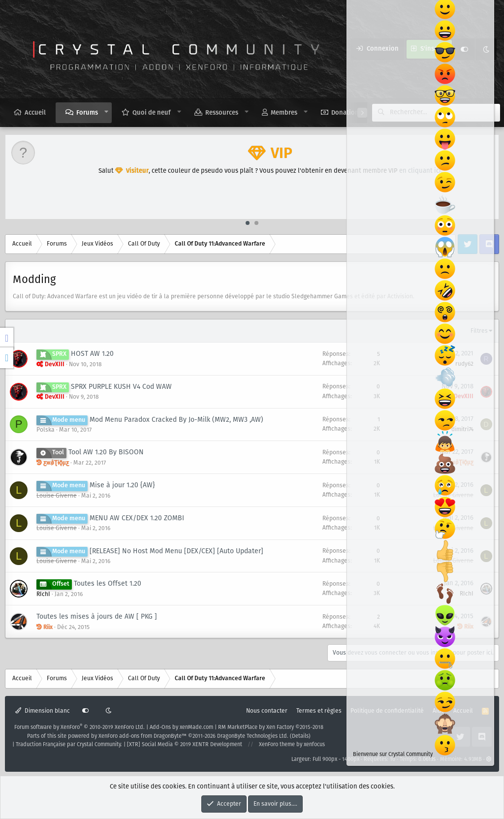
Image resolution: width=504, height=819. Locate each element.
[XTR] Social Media (185, 745)
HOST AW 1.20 (92, 354)
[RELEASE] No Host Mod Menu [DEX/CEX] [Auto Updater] (176, 551)
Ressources (222, 113)
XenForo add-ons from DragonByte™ (142, 736)
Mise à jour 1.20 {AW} (122, 485)
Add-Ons (160, 727)
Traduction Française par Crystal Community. (69, 745)
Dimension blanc (43, 711)
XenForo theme (277, 745)
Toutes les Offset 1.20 (108, 584)
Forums (87, 113)
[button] (107, 112)
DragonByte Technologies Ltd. (253, 736)
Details (300, 736)
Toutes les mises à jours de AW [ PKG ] (97, 617)
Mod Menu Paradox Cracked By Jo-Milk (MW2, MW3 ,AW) (176, 420)
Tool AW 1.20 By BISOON (106, 452)
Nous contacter (267, 711)
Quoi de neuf (152, 113)
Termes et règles (319, 711)
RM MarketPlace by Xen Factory (271, 727)
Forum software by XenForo (79, 727)
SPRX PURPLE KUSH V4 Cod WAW (121, 387)
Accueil (35, 113)
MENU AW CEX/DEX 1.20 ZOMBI (137, 518)
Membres (284, 113)
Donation (345, 113)
